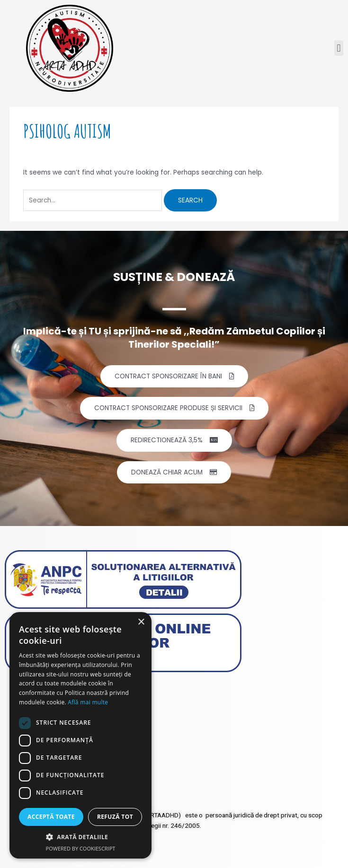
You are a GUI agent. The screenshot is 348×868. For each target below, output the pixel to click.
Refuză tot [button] (115, 817)
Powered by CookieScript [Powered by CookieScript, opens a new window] (81, 848)
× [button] (141, 622)
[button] (339, 48)
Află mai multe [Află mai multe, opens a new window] (88, 702)
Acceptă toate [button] (51, 817)
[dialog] (80, 735)
